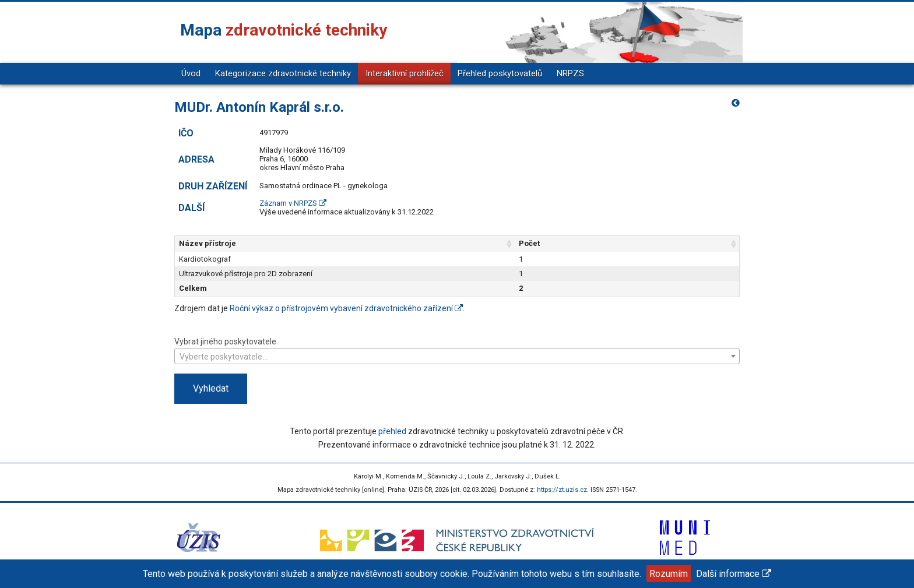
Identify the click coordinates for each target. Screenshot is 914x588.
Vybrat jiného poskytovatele (457, 350)
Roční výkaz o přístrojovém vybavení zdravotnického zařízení (346, 308)
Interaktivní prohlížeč (405, 73)
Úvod (191, 73)
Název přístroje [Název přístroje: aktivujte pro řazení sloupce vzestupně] (208, 243)
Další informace (734, 574)
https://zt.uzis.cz (562, 490)
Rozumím (669, 574)
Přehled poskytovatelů (500, 73)
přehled (392, 431)
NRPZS (570, 73)
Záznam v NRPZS (293, 203)
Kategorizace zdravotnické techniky (283, 73)
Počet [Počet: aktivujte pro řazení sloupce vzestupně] (631, 243)
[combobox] (457, 356)
